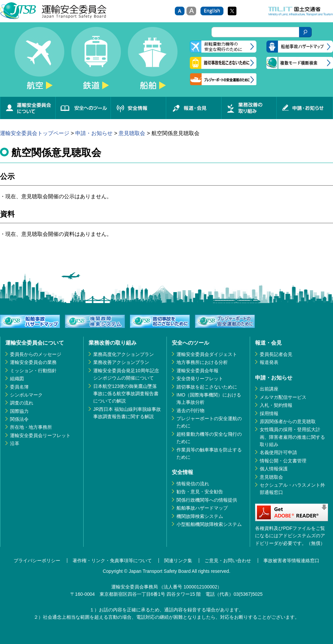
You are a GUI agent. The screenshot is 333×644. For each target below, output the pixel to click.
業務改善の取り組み (249, 108)
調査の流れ (22, 403)
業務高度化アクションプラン (124, 354)
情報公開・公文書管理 (283, 461)
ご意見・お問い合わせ (228, 561)
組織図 (17, 379)
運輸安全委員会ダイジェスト (207, 354)
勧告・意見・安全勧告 (200, 492)
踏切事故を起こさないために (207, 387)
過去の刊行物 (190, 410)
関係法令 (19, 419)
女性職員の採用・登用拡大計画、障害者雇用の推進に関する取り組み (292, 437)
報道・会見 (193, 108)
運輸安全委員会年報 (197, 371)
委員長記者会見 (276, 354)
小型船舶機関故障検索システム (209, 524)
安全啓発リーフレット (200, 379)
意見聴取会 (132, 133)
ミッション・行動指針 (33, 371)
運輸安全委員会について (28, 108)
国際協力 (19, 411)
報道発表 (269, 362)
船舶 (153, 62)
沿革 (15, 443)
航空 (39, 62)
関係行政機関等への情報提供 (207, 500)
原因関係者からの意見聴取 (288, 421)
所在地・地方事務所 (31, 427)
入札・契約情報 (276, 405)
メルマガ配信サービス (283, 397)
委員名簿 (19, 387)
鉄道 (96, 62)
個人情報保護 (274, 469)
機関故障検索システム (200, 516)
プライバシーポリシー (37, 561)
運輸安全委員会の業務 (33, 362)
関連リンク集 (178, 561)
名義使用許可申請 (278, 452)
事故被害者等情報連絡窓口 (291, 561)
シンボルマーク (26, 395)
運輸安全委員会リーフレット (40, 435)
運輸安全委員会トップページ (35, 133)
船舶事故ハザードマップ (202, 508)
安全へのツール (83, 108)
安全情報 (138, 108)
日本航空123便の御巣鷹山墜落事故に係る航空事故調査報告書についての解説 (126, 394)
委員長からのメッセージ (36, 354)
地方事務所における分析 (202, 362)
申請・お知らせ (305, 108)
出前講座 (269, 389)
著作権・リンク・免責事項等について (112, 561)
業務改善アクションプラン (121, 362)
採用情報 (269, 413)
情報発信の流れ (193, 484)
